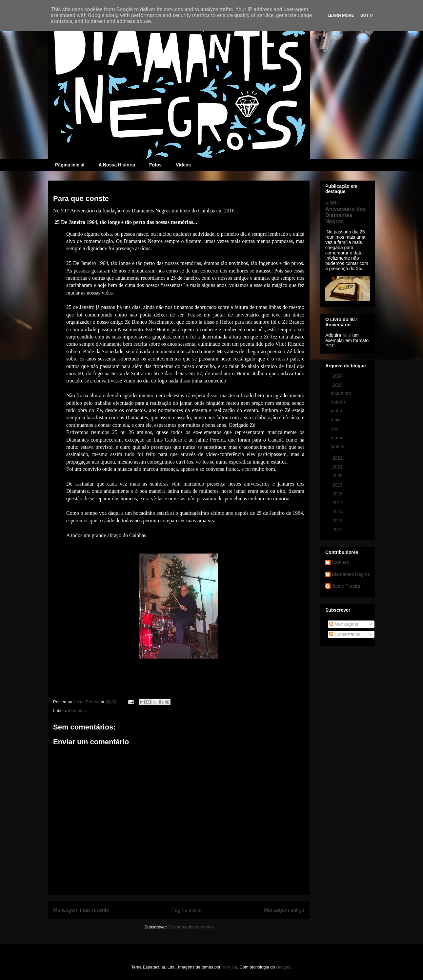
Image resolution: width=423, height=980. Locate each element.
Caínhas (340, 562)
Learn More (341, 15)
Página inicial (70, 165)
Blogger (283, 967)
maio (336, 420)
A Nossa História (117, 165)
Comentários (345, 634)
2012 (338, 530)
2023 (338, 385)
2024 (338, 376)
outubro (339, 402)
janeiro (338, 446)
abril (336, 429)
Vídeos (183, 165)
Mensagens (344, 624)
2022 (338, 458)
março (338, 438)
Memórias (78, 711)
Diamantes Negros (351, 574)
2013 (338, 521)
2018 (338, 494)
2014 (338, 512)
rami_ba (229, 967)
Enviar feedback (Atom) (191, 927)
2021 (338, 467)
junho (337, 411)
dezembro (342, 393)
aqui (347, 335)
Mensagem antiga (284, 910)
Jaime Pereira (346, 586)
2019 (338, 485)
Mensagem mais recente (81, 910)
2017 (338, 503)
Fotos (155, 165)
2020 (338, 476)
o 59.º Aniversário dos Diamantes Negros (346, 212)
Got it (367, 15)
